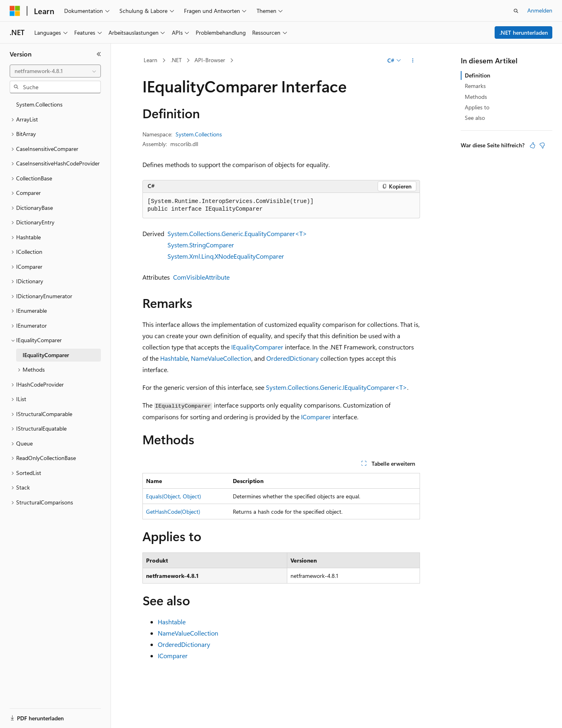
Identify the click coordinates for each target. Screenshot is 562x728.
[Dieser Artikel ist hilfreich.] (533, 145)
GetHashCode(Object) (173, 511)
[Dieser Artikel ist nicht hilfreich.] (542, 145)
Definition (477, 75)
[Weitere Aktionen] (413, 61)
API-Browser (210, 60)
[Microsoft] (15, 11)
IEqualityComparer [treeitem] (46, 355)
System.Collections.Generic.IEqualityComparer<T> (336, 387)
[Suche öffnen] (516, 11)
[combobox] (55, 71)
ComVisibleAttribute (201, 277)
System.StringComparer (201, 245)
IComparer (316, 417)
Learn (150, 60)
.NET (176, 60)
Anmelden (540, 10)
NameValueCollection (221, 358)
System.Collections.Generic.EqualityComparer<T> (237, 233)
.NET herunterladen (524, 32)
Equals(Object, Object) (173, 496)
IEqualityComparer (257, 347)
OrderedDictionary (292, 358)
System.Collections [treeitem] (39, 104)
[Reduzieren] (99, 54)
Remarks (475, 86)
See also (475, 118)
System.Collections (199, 134)
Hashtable (174, 358)
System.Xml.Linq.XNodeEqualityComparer (226, 256)
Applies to (477, 107)
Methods (476, 97)
